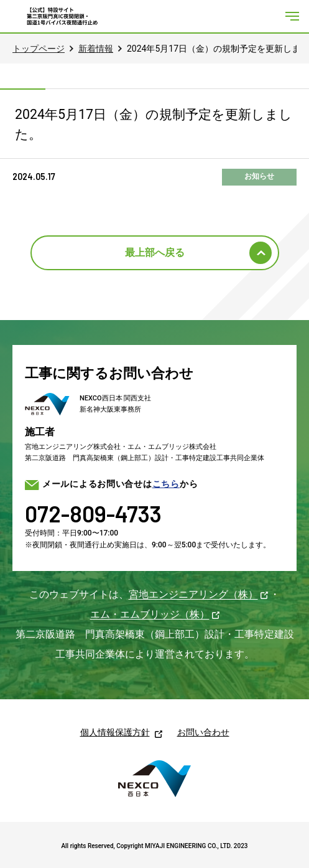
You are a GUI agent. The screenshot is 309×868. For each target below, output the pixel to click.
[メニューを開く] (292, 16)
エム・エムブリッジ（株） (150, 614)
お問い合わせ (203, 732)
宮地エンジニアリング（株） (193, 594)
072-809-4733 (93, 513)
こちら (166, 484)
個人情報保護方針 (115, 732)
